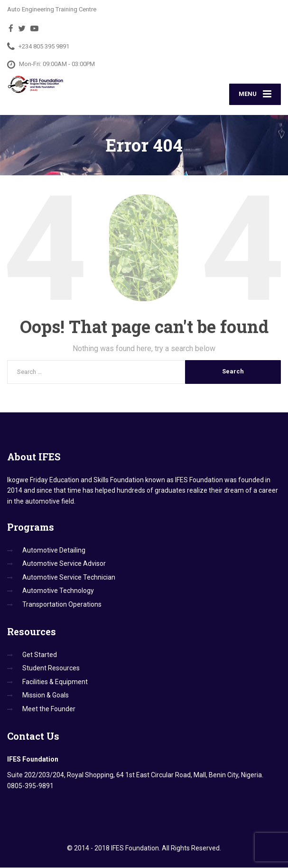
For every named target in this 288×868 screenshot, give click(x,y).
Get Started (40, 656)
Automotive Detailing (54, 551)
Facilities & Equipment (55, 683)
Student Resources (51, 669)
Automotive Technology (58, 591)
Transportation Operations (62, 605)
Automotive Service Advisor (64, 564)
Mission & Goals (46, 696)
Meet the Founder (49, 709)
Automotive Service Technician (69, 578)
